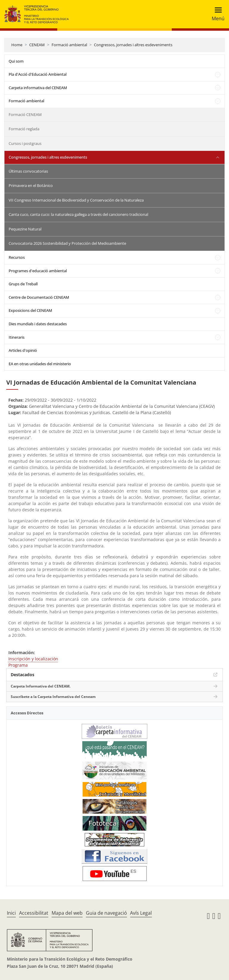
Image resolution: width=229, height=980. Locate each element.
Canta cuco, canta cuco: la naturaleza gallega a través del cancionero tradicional (78, 214)
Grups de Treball (23, 284)
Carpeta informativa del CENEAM (38, 88)
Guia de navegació (106, 913)
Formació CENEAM (25, 114)
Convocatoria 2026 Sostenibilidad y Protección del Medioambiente (67, 243)
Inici (11, 913)
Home (17, 45)
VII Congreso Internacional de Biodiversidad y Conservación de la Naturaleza (76, 200)
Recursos (17, 257)
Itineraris (17, 337)
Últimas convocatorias (28, 171)
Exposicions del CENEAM (30, 310)
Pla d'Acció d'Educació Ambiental (38, 74)
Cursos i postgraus (25, 143)
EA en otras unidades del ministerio (40, 364)
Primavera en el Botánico (31, 185)
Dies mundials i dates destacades (38, 324)
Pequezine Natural (25, 229)
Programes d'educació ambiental (38, 271)
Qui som (16, 61)
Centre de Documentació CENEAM (39, 297)
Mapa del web (67, 913)
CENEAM (37, 45)
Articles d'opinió (23, 350)
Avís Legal (141, 913)
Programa (18, 665)
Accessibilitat (34, 913)
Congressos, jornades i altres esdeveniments (133, 45)
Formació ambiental (69, 45)
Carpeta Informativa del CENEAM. (41, 686)
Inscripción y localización (33, 659)
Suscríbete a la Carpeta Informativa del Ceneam (53, 697)
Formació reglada (24, 129)
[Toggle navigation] (216, 14)
